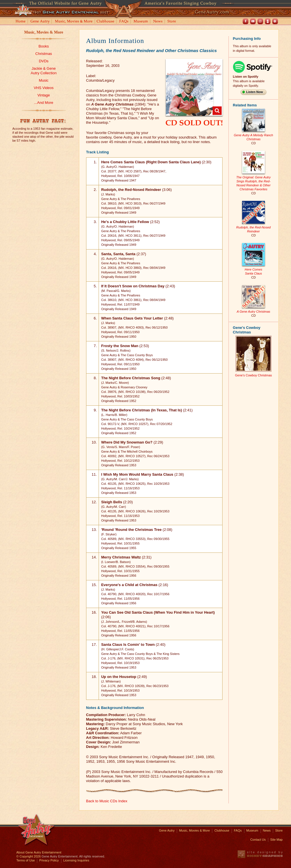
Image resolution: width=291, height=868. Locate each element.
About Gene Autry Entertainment (39, 852)
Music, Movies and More (74, 22)
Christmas (44, 54)
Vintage (44, 95)
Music (44, 80)
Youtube (253, 21)
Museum (141, 22)
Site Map (276, 840)
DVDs (44, 61)
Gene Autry (40, 22)
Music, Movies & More (44, 32)
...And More (44, 103)
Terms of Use (26, 860)
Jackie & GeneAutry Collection (44, 71)
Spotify (275, 21)
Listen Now (255, 92)
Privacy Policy (49, 860)
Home (20, 22)
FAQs (124, 22)
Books (44, 46)
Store (173, 22)
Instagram (260, 21)
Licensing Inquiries (76, 860)
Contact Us (258, 840)
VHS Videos (44, 88)
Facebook (246, 21)
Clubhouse (106, 22)
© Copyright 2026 (29, 856)
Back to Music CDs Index (107, 801)
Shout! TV (268, 21)
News (158, 22)
